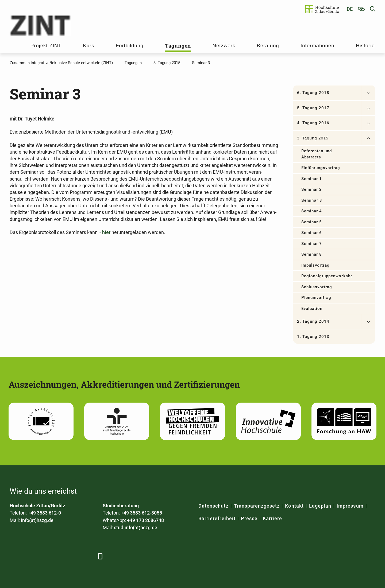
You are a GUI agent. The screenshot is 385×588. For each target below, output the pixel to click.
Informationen (317, 46)
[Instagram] (73, 556)
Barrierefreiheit (217, 518)
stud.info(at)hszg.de (136, 527)
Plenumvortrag (316, 298)
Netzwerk (224, 46)
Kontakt (294, 506)
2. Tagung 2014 (313, 321)
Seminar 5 (312, 222)
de (350, 9)
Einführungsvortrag (321, 168)
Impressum (350, 506)
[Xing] (44, 556)
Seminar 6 (312, 233)
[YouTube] (58, 556)
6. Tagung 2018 (313, 93)
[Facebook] (14, 556)
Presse (249, 518)
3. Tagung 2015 (313, 138)
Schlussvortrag (317, 287)
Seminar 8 (312, 254)
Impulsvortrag (316, 265)
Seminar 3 (312, 200)
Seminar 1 (312, 179)
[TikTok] (88, 556)
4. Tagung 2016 (313, 123)
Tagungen (178, 46)
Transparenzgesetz (257, 506)
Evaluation (312, 309)
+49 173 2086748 (145, 520)
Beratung (268, 46)
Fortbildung (130, 46)
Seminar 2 (312, 189)
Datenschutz (213, 506)
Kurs (88, 46)
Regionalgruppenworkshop (327, 276)
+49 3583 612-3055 (141, 513)
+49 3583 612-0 (44, 513)
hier (106, 232)
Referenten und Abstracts (317, 154)
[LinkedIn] (29, 556)
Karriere (272, 518)
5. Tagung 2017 (313, 108)
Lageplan (320, 506)
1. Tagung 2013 (313, 337)
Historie (365, 46)
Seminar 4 (312, 211)
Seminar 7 (312, 244)
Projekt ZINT (46, 46)
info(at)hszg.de (37, 520)
